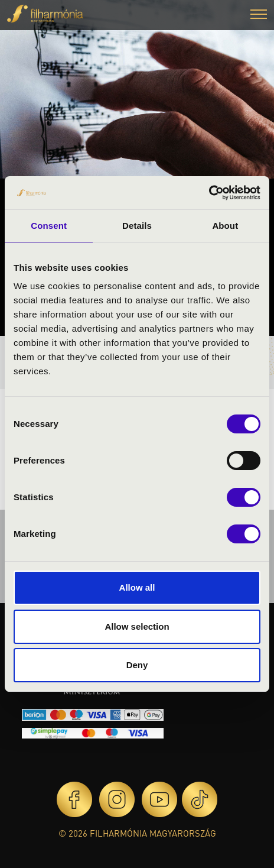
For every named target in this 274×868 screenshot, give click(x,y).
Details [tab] (137, 226)
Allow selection (137, 626)
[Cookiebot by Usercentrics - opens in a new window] (209, 193)
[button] (259, 16)
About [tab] (225, 226)
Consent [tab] (49, 226)
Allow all (137, 587)
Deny (137, 665)
